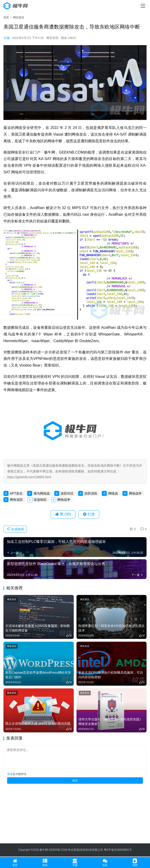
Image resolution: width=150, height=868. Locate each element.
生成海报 (15, 529)
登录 (10, 774)
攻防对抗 (67, 493)
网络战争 (135, 493)
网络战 (113, 493)
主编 (6, 38)
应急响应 (40, 500)
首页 (6, 17)
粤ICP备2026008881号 (118, 850)
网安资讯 (52, 38)
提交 (75, 781)
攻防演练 (91, 493)
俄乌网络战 (42, 493)
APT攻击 (16, 493)
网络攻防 (16, 500)
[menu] (143, 6)
